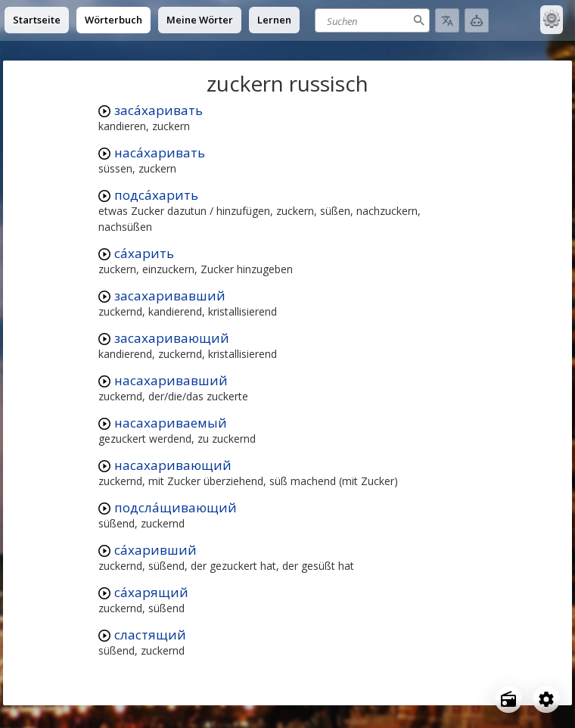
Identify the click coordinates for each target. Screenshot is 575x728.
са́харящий (151, 592)
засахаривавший (170, 296)
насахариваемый (171, 423)
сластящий (150, 635)
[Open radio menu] (508, 699)
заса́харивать (159, 110)
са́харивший (155, 550)
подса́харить (156, 195)
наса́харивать (160, 152)
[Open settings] (546, 699)
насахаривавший (171, 380)
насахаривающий (173, 465)
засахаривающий (172, 338)
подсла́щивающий (176, 507)
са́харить (144, 253)
